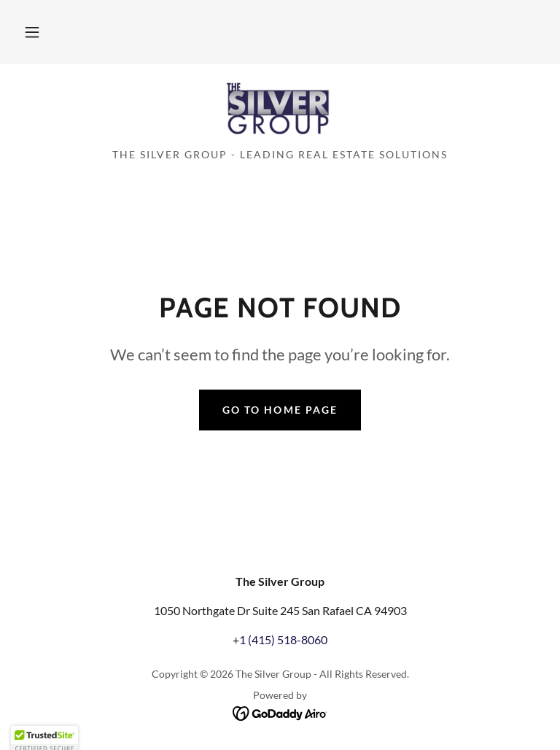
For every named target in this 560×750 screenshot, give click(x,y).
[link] (280, 111)
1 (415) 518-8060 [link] (283, 639)
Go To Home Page (280, 410)
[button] (32, 32)
